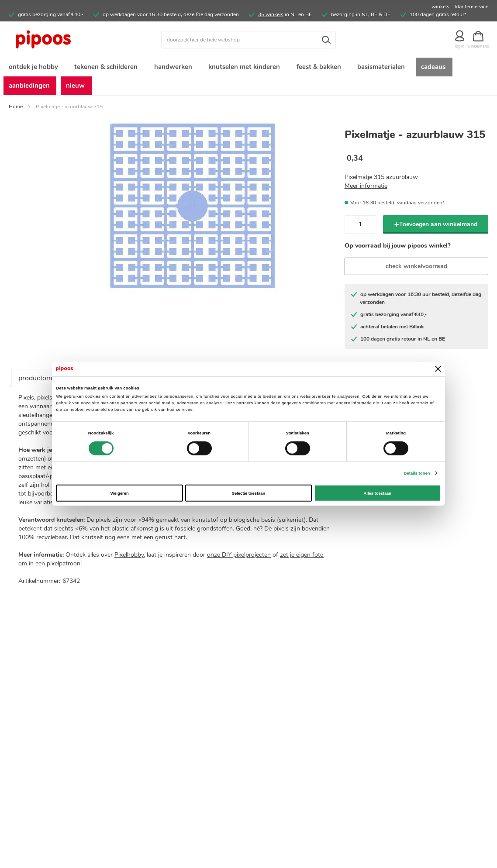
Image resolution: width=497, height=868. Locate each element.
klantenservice (472, 7)
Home (16, 110)
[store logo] (69, 40)
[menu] (248, 78)
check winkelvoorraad (416, 270)
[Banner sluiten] (438, 369)
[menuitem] (33, 68)
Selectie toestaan (248, 493)
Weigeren (120, 493)
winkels (440, 7)
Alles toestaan (378, 493)
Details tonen (417, 473)
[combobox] (248, 40)
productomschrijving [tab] (50, 382)
